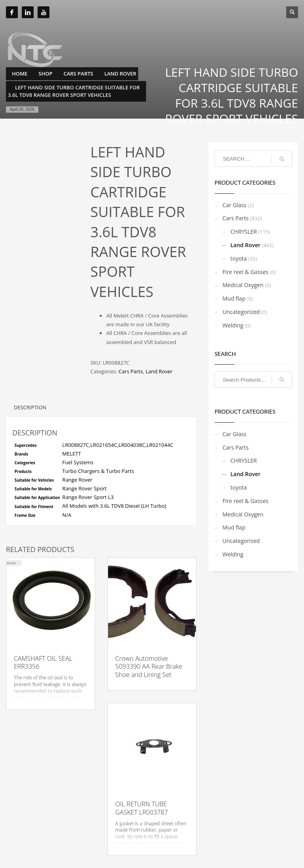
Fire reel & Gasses (245, 272)
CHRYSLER (244, 232)
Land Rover (159, 371)
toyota (239, 258)
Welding (233, 325)
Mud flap (234, 298)
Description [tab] (30, 407)
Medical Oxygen (243, 285)
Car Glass (235, 205)
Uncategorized (241, 312)
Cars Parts (130, 371)
